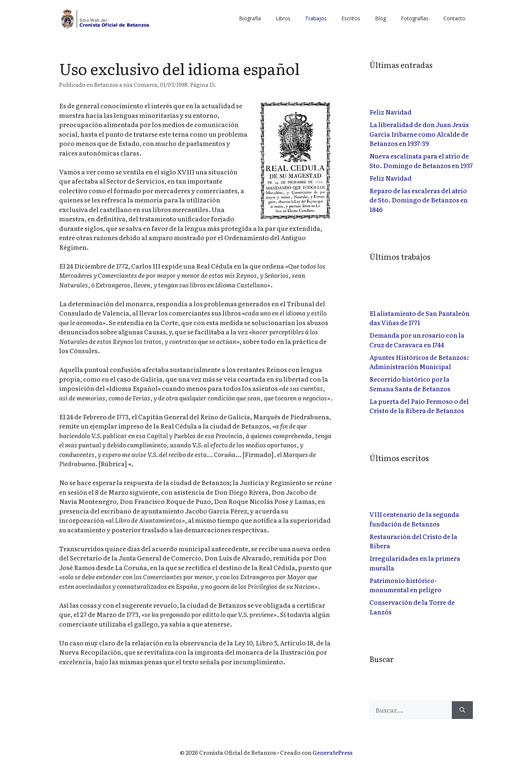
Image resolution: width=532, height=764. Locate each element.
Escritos (351, 18)
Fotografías (415, 18)
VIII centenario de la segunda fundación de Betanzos (414, 519)
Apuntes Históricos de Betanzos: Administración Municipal (419, 362)
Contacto (454, 18)
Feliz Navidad (391, 112)
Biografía (250, 18)
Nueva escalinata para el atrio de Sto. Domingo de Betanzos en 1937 (421, 161)
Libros (283, 18)
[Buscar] (462, 710)
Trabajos (316, 18)
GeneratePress (332, 752)
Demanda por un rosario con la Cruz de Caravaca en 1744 (417, 340)
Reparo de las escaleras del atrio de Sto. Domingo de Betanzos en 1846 (419, 200)
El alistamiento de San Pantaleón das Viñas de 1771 (420, 318)
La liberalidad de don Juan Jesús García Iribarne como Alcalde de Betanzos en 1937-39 (419, 134)
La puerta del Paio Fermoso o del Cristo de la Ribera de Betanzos (419, 406)
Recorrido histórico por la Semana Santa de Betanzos (410, 384)
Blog (381, 18)
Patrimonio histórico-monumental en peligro (405, 585)
